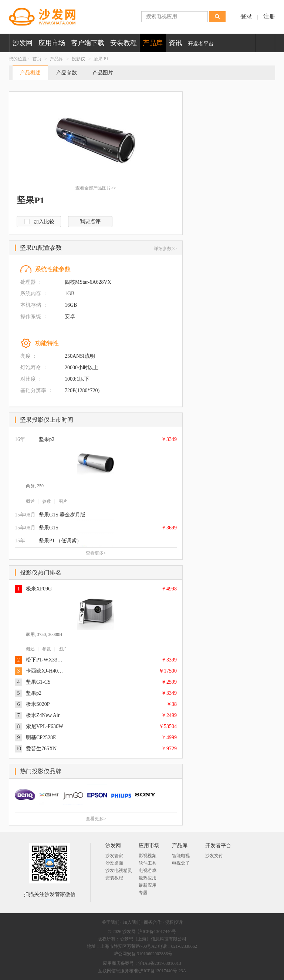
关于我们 (111, 922)
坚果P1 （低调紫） (60, 541)
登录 (246, 16)
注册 (269, 16)
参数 (47, 501)
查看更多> (96, 553)
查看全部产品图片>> (96, 188)
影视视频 (148, 856)
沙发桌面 (114, 863)
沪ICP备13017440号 (157, 932)
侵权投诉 (174, 922)
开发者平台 (201, 44)
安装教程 (124, 43)
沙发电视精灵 (119, 870)
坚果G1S (49, 528)
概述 (30, 501)
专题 (143, 893)
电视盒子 (181, 863)
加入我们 (132, 922)
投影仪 (78, 59)
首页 (37, 59)
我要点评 (90, 221)
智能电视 (181, 856)
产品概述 (30, 73)
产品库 (153, 43)
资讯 (175, 43)
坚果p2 (47, 439)
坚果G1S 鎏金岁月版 (62, 515)
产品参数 (67, 73)
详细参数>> (165, 249)
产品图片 (103, 73)
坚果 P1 (101, 59)
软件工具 (148, 863)
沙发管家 (114, 856)
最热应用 (148, 878)
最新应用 (148, 885)
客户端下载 (88, 43)
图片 (63, 501)
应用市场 (52, 43)
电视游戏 (148, 870)
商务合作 (153, 922)
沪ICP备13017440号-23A (163, 971)
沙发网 (23, 43)
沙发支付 (214, 856)
